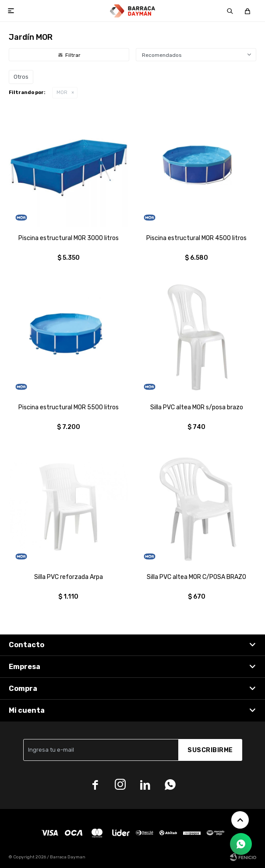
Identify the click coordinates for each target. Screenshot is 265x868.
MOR (62, 92)
